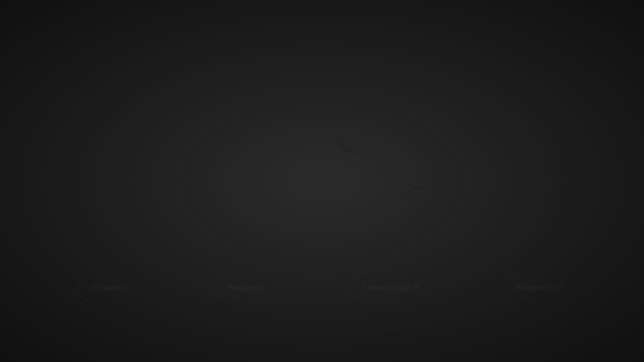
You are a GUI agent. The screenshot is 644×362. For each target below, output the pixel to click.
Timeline (106, 287)
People (242, 287)
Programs (535, 287)
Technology (386, 287)
